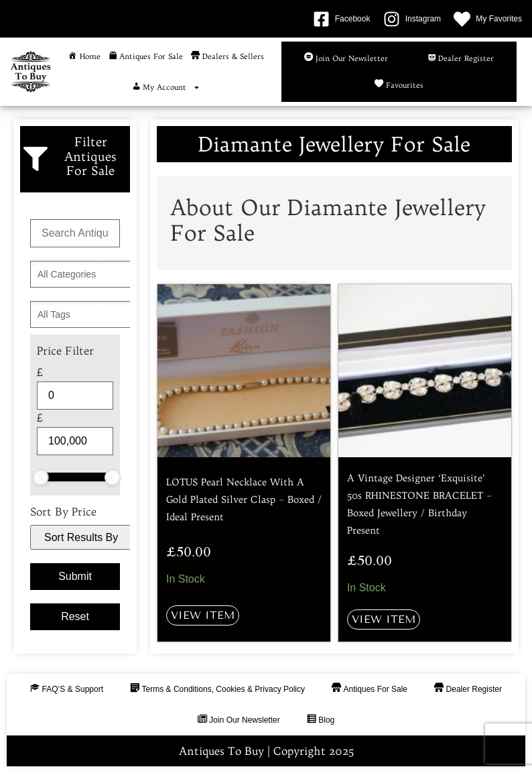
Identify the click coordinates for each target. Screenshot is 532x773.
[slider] (41, 477)
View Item (203, 615)
